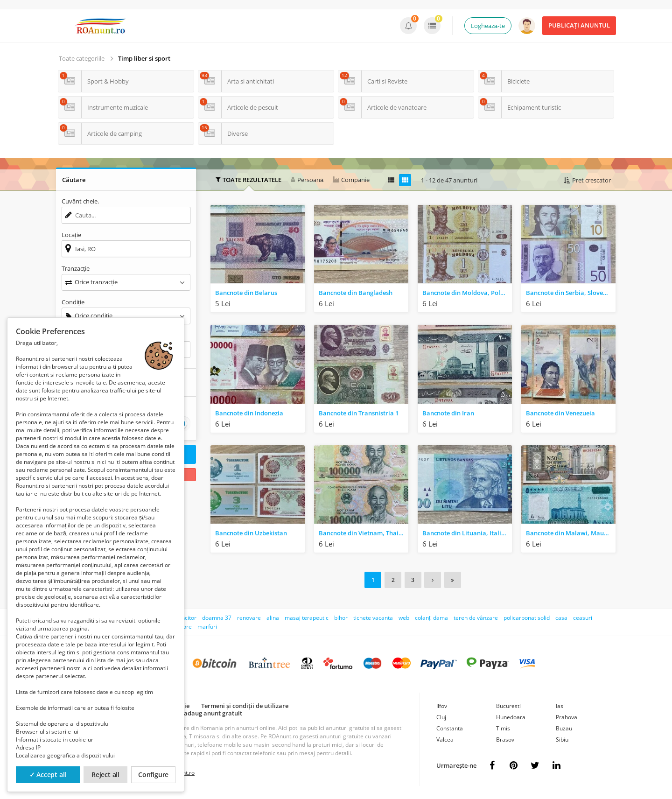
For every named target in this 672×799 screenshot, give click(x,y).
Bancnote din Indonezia (249, 413)
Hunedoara (511, 716)
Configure (153, 774)
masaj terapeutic (307, 617)
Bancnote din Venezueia (560, 413)
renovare (249, 617)
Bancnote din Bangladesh (356, 293)
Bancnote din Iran (448, 413)
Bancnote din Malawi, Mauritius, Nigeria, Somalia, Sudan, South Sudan (571, 533)
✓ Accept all (48, 774)
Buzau (564, 727)
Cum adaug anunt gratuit (206, 712)
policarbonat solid (527, 617)
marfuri (207, 626)
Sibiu (562, 739)
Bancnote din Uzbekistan (251, 533)
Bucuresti (508, 705)
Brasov (505, 739)
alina (273, 617)
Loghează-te (488, 26)
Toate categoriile (82, 58)
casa (561, 617)
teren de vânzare (476, 617)
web (404, 617)
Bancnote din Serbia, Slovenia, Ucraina (571, 293)
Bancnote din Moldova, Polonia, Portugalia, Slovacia (467, 293)
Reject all (105, 774)
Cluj (441, 716)
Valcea (445, 739)
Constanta (450, 727)
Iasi (560, 705)
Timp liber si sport (144, 58)
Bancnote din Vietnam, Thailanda (364, 533)
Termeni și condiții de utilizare (245, 705)
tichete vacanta (373, 617)
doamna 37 (217, 617)
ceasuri (583, 617)
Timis (503, 727)
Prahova (567, 716)
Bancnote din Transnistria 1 (359, 413)
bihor (341, 617)
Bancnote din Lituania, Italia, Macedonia (467, 533)
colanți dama (431, 617)
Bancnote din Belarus (246, 293)
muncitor (185, 617)
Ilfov (442, 705)
